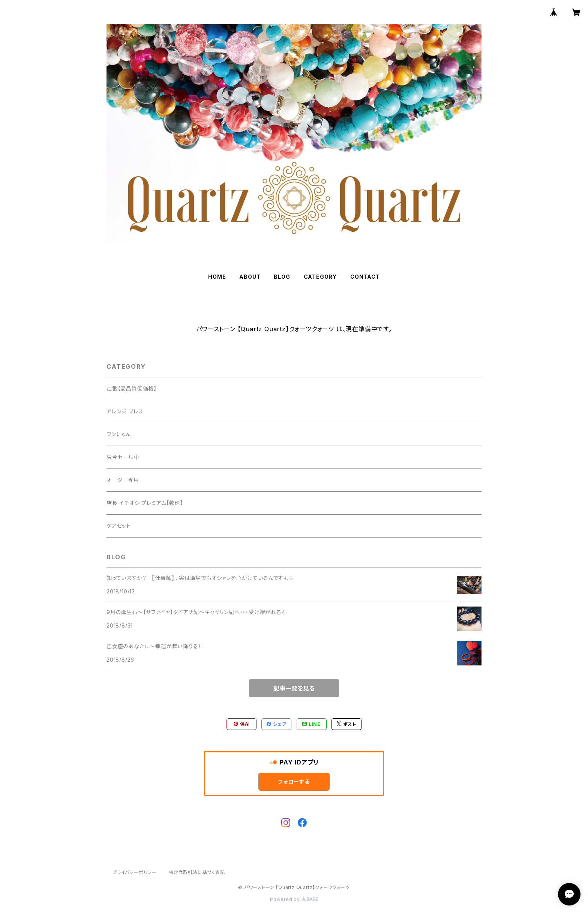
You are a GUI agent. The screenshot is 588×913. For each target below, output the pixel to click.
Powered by (294, 899)
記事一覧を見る (294, 688)
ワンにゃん (119, 434)
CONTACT (365, 277)
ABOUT (250, 277)
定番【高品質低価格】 (132, 388)
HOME (217, 277)
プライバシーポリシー (135, 872)
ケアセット (119, 526)
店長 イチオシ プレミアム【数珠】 (145, 503)
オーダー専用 (123, 480)
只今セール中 (123, 457)
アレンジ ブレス (125, 411)
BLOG (282, 277)
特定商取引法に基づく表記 (197, 872)
